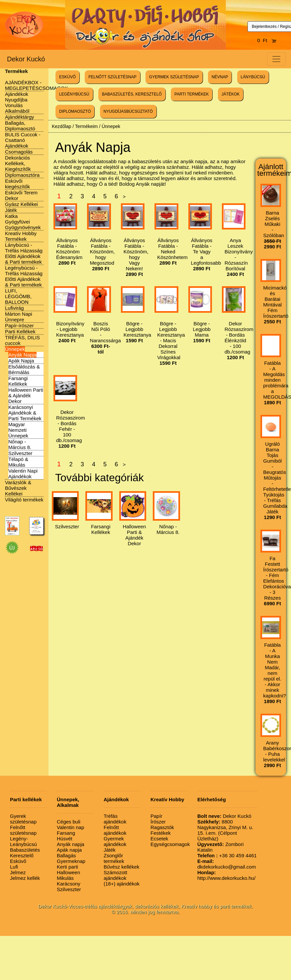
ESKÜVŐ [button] (67, 77)
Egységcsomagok (170, 844)
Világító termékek (24, 500)
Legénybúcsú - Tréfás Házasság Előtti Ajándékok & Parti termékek (24, 276)
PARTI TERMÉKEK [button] (192, 94)
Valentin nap (70, 827)
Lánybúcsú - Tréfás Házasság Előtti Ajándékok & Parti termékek (24, 253)
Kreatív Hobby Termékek (21, 236)
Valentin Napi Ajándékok (23, 474)
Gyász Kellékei (21, 204)
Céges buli (69, 822)
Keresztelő (22, 855)
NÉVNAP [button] (220, 77)
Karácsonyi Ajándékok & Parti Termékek (25, 413)
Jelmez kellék (25, 878)
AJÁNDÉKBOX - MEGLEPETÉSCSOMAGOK (37, 85)
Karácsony (69, 884)
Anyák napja (71, 844)
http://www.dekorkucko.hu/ (226, 875)
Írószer (158, 822)
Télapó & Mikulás (18, 462)
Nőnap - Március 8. (20, 444)
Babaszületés (25, 850)
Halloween (68, 872)
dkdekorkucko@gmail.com (227, 864)
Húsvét (65, 839)
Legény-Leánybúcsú (23, 841)
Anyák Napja (22, 355)
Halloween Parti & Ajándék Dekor (26, 395)
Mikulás (65, 878)
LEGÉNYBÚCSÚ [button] (74, 94)
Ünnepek (15, 349)
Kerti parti (67, 867)
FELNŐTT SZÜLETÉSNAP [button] (112, 77)
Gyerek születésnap (23, 819)
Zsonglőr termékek (114, 858)
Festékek (161, 833)
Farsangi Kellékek (18, 381)
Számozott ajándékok (115, 875)
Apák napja (69, 850)
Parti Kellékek (20, 331)
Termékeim (86, 126)
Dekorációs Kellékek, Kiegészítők (18, 163)
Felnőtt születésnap (23, 830)
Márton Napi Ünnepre (19, 317)
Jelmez (18, 872)
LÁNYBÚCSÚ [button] (253, 77)
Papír (156, 816)
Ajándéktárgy (20, 117)
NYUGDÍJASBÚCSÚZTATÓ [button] (128, 111)
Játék (11, 210)
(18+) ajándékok (122, 884)
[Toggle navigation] (276, 59)
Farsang (66, 833)
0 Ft (267, 40)
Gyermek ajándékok (115, 841)
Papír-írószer (19, 326)
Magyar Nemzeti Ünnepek (18, 430)
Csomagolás (19, 152)
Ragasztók (162, 827)
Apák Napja (21, 361)
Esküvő (18, 861)
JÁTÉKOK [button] (231, 94)
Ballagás (66, 855)
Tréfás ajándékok (115, 819)
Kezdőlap (61, 126)
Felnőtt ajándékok (115, 830)
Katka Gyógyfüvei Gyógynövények (23, 222)
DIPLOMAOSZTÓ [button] (75, 111)
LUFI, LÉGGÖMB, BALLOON (18, 296)
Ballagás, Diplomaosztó (20, 126)
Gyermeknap (71, 861)
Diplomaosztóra (22, 175)
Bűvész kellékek (122, 867)
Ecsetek (159, 839)
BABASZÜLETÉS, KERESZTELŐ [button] (132, 94)
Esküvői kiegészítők (17, 184)
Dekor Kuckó (26, 59)
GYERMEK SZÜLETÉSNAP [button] (174, 77)
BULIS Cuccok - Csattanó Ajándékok (23, 140)
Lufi (14, 867)
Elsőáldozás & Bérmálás (24, 369)
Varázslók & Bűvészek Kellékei (18, 488)
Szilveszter (20, 453)
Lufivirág (14, 308)
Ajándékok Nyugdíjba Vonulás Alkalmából (17, 102)
